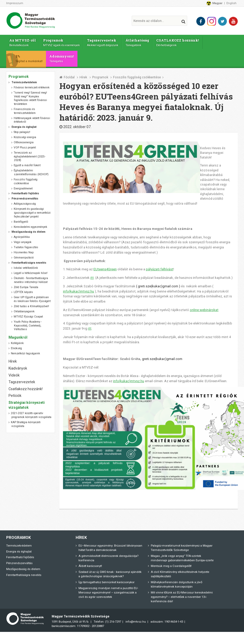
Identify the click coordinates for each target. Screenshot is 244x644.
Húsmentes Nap (24, 251)
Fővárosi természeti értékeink (32, 86)
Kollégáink (17, 342)
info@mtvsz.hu (136, 620)
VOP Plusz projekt (25, 146)
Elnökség (16, 347)
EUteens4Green (105, 268)
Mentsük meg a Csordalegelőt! (171, 565)
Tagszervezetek (104, 42)
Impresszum (15, 3)
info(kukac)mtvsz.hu (78, 290)
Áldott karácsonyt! (90, 565)
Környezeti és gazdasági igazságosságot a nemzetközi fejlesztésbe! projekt (32, 211)
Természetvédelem (19, 544)
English (231, 3)
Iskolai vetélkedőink (26, 267)
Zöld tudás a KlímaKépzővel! (31, 305)
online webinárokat (204, 308)
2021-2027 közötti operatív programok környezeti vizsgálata (31, 414)
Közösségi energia (25, 136)
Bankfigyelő (21, 220)
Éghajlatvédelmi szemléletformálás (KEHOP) (31, 171)
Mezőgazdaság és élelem (23, 567)
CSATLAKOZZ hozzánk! (180, 42)
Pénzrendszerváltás (19, 562)
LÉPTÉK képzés (23, 291)
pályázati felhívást (160, 268)
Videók (14, 374)
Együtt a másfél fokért (27, 164)
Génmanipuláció (24, 256)
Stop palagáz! (22, 131)
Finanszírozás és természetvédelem (25, 110)
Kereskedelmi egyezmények (30, 225)
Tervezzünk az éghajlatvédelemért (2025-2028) (30, 155)
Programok (62, 42)
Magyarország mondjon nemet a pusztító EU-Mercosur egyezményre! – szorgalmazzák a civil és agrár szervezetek (108, 591)
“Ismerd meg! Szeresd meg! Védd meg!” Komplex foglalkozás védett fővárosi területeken (30, 97)
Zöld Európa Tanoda (26, 286)
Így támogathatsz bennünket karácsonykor (107, 581)
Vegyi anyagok (23, 241)
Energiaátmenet (23, 187)
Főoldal (69, 76)
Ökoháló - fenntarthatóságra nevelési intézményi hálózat (31, 279)
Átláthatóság (139, 42)
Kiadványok (18, 367)
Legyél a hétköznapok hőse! (31, 271)
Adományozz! (63, 57)
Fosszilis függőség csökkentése (137, 76)
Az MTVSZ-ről (23, 42)
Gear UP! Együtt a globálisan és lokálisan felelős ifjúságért (32, 298)
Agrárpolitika (22, 236)
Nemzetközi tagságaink (25, 352)
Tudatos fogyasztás (26, 246)
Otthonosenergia (24, 141)
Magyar (217, 3)
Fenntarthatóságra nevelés (24, 573)
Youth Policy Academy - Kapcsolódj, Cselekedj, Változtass (28, 324)
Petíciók (15, 394)
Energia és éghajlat (19, 550)
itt (92, 276)
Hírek (83, 76)
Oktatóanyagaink (24, 310)
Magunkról (18, 336)
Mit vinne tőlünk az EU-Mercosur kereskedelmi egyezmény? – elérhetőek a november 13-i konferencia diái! (182, 595)
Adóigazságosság (25, 202)
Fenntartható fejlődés (20, 556)
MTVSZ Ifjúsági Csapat (28, 315)
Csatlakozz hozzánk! (26, 387)
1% (30, 57)
